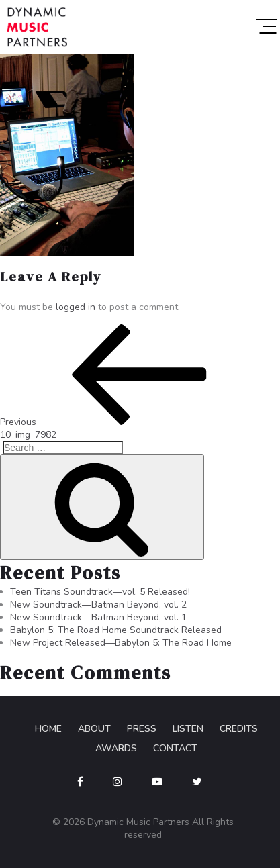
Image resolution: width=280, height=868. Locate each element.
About (94, 729)
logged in (76, 307)
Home (48, 729)
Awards (116, 748)
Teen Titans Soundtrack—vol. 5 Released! (100, 592)
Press (142, 729)
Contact (175, 748)
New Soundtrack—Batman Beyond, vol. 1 (98, 617)
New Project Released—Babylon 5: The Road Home (121, 643)
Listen (188, 729)
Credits (239, 729)
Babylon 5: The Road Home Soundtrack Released (116, 630)
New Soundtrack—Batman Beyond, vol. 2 (98, 605)
